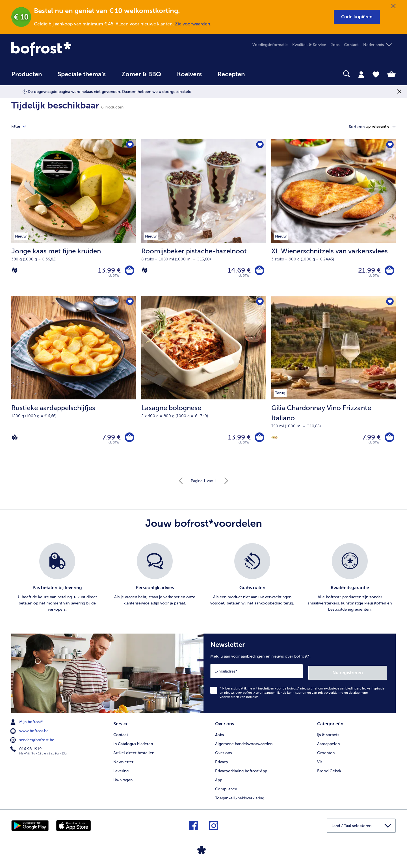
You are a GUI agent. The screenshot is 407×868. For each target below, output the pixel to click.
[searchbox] (264, 74)
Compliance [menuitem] (226, 790)
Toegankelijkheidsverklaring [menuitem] (240, 799)
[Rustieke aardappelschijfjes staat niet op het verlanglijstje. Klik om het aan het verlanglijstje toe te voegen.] (130, 304)
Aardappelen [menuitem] (328, 744)
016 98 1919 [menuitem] (26, 750)
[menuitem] (27, 77)
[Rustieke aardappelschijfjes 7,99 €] (73, 382)
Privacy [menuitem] (222, 763)
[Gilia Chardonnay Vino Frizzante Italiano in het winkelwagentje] (389, 440)
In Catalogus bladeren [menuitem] (133, 744)
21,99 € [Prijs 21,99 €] (368, 271)
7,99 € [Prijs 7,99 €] (110, 439)
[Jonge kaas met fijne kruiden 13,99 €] (73, 218)
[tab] (361, 74)
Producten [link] (27, 74)
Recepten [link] (231, 74)
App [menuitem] (219, 781)
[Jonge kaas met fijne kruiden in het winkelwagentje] (129, 271)
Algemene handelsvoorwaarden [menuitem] (244, 744)
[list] (203, 581)
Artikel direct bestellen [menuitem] (134, 753)
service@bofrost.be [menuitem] (33, 741)
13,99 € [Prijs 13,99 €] (108, 271)
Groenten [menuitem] (326, 753)
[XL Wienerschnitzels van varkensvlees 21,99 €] (334, 218)
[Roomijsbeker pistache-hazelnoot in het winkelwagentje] (259, 271)
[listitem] (57, 581)
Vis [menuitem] (320, 763)
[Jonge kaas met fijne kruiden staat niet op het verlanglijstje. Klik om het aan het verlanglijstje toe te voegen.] (130, 145)
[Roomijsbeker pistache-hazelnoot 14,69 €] (203, 218)
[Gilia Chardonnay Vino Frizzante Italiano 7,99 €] (334, 382)
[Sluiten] (393, 6)
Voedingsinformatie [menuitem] (270, 45)
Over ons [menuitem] (223, 753)
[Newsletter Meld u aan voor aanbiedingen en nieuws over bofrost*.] (300, 676)
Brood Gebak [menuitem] (329, 772)
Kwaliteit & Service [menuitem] (309, 45)
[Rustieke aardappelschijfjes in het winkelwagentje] (129, 440)
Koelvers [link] (189, 74)
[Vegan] (15, 440)
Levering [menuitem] (121, 772)
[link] (69, 49)
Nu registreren (364, 674)
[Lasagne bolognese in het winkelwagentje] (259, 440)
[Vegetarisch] (15, 271)
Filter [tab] (22, 127)
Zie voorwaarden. (193, 24)
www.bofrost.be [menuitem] (30, 732)
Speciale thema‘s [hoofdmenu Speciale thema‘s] (82, 74)
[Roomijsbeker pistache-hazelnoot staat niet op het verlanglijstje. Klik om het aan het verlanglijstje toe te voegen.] (260, 145)
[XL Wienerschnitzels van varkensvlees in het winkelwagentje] (389, 271)
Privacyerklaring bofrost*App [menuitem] (241, 772)
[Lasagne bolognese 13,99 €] (203, 382)
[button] (357, 17)
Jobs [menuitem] (335, 45)
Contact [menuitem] (351, 45)
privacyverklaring (331, 694)
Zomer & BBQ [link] (141, 74)
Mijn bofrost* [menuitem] (27, 723)
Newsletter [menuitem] (123, 763)
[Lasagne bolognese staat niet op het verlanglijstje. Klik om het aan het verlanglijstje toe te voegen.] (260, 304)
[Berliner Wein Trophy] (275, 440)
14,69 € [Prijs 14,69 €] (238, 271)
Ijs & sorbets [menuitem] (328, 735)
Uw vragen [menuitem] (123, 781)
